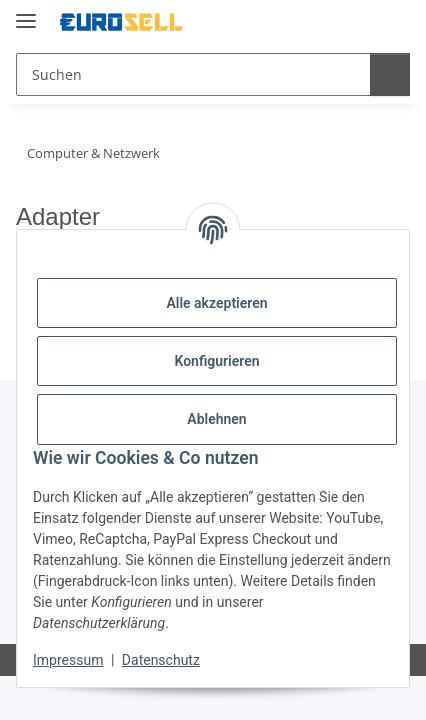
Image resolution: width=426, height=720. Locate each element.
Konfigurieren (216, 361)
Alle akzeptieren (216, 303)
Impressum (68, 660)
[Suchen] (387, 74)
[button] (313, 22)
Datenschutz (161, 660)
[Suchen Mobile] (190, 74)
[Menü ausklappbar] (26, 12)
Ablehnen (216, 419)
